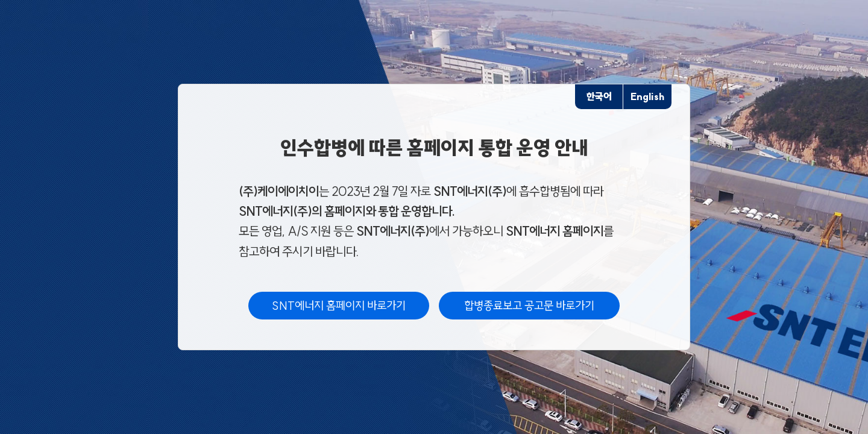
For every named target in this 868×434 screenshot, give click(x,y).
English (647, 96)
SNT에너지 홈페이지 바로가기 (339, 306)
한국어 (599, 96)
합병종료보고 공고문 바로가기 (529, 306)
